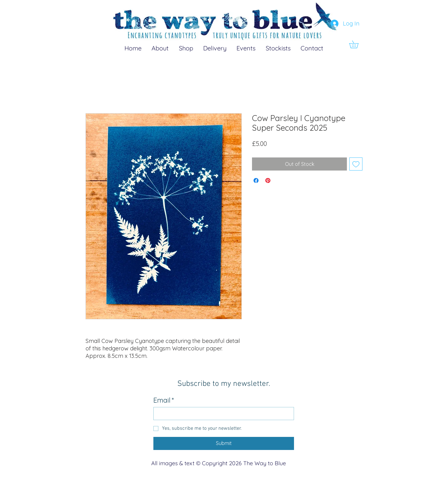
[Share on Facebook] (256, 180)
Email (164, 400)
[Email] (222, 414)
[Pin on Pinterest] (268, 180)
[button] (357, 44)
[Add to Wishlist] (356, 164)
